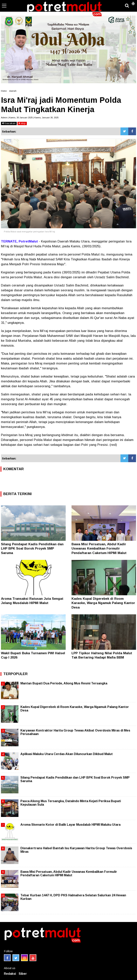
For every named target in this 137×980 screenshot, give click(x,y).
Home (4, 91)
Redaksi (10, 974)
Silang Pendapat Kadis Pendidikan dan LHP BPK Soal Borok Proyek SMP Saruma (32, 548)
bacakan (9, 123)
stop (22, 123)
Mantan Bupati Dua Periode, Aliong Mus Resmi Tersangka (64, 683)
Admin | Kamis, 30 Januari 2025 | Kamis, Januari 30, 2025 (30, 118)
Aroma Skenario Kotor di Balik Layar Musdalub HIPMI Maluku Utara (70, 825)
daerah (13, 91)
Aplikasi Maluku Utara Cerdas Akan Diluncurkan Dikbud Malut (67, 754)
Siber (23, 974)
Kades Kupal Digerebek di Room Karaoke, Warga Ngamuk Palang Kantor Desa (103, 603)
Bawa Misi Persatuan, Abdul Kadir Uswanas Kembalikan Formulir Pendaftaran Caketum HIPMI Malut (99, 548)
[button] (133, 2)
